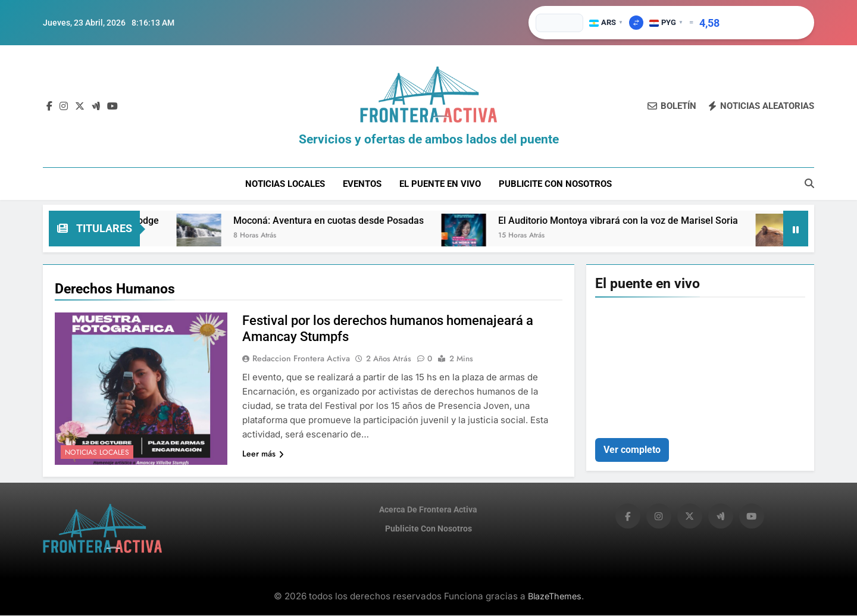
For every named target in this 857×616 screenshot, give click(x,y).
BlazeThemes (555, 597)
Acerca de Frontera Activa (428, 511)
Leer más (263, 455)
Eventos (362, 184)
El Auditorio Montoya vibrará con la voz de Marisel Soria (632, 222)
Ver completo (632, 450)
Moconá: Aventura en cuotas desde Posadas (342, 222)
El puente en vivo (440, 184)
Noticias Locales (285, 184)
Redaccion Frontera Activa (301, 359)
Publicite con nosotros (555, 184)
